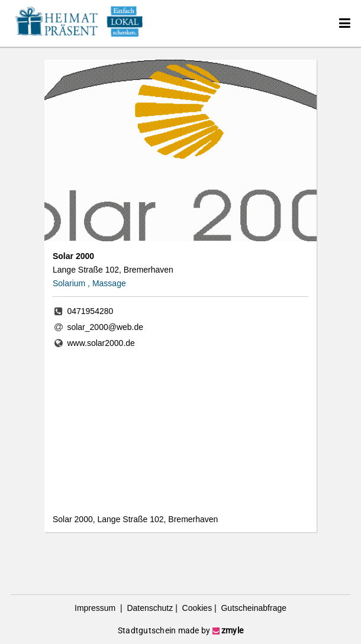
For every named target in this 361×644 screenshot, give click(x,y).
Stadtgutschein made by (180, 630)
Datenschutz (149, 608)
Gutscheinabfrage (253, 608)
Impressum (96, 608)
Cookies (196, 608)
